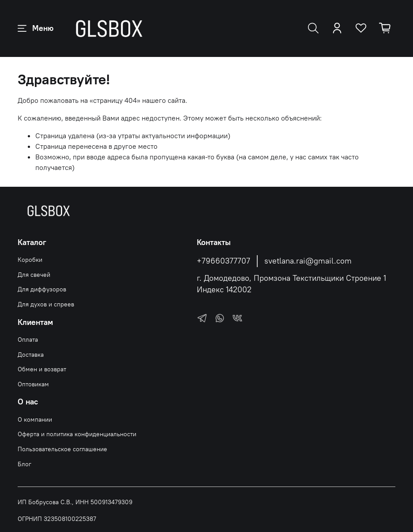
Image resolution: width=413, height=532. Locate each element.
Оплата (28, 340)
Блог (24, 464)
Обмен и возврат (42, 369)
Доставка (31, 355)
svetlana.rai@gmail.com (308, 261)
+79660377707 (223, 261)
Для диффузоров (42, 289)
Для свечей (34, 275)
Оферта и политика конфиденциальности (77, 434)
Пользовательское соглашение (62, 449)
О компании (35, 419)
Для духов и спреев (46, 304)
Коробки (30, 260)
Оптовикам (33, 384)
